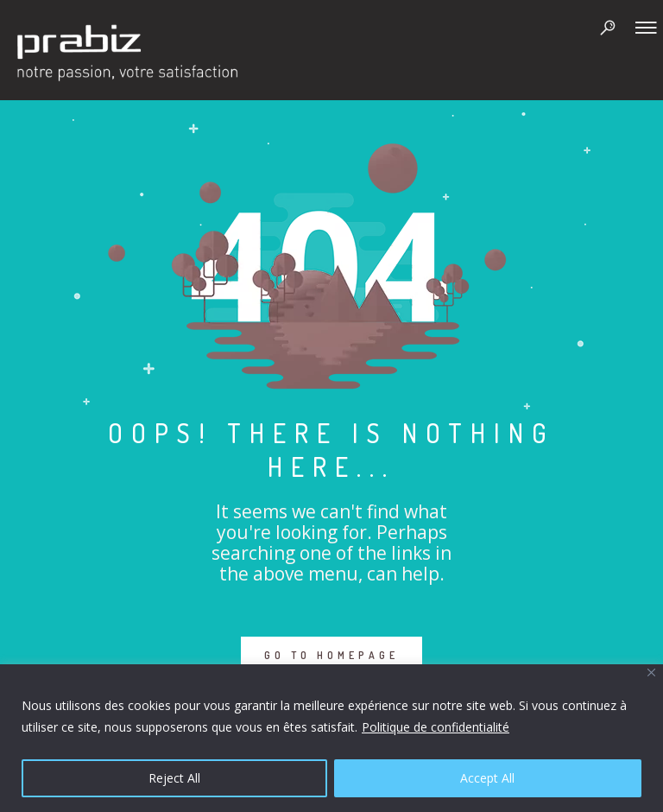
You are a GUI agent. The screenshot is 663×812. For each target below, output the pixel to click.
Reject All (174, 778)
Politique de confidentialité (436, 727)
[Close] (651, 672)
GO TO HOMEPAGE (331, 655)
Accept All (487, 778)
